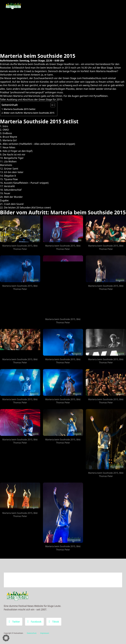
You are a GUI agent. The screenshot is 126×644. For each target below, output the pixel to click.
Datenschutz (32, 633)
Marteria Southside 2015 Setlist (19, 109)
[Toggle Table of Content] (51, 105)
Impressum (45, 633)
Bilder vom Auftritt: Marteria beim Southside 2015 (29, 113)
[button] (6, 638)
